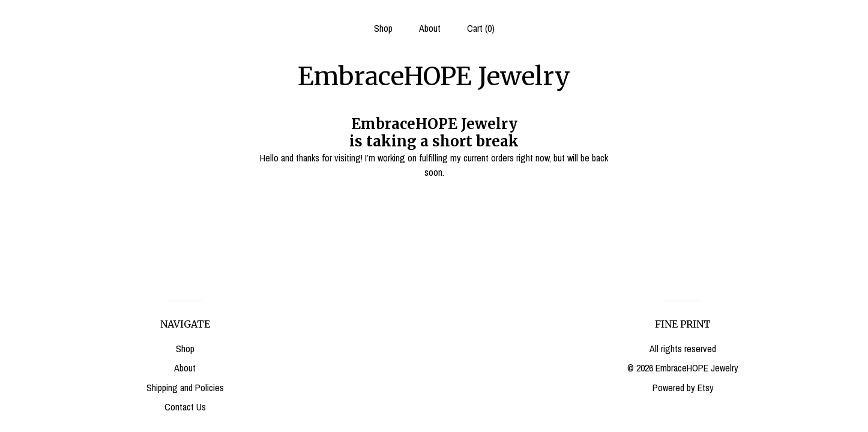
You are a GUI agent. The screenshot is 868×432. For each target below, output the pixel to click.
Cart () (481, 28)
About (430, 28)
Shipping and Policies (185, 388)
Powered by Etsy (683, 388)
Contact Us (185, 407)
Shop (383, 28)
